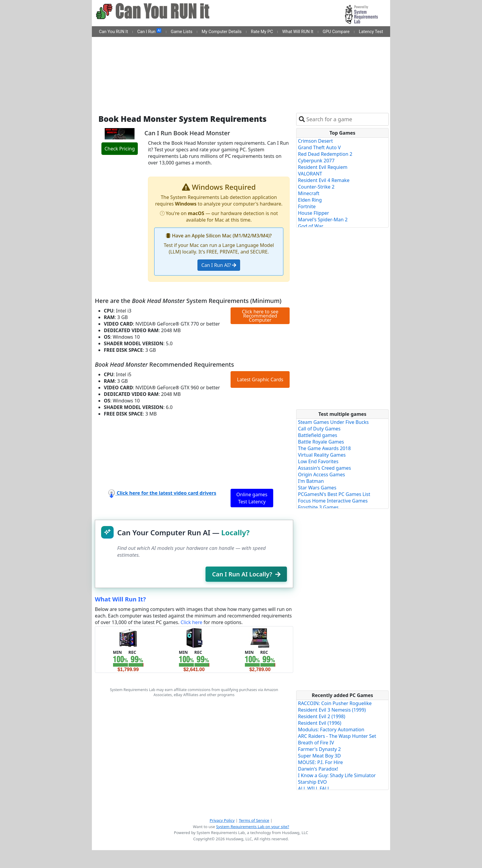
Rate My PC (262, 32)
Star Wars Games (317, 488)
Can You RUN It (113, 32)
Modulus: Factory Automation (331, 729)
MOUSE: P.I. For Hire (320, 762)
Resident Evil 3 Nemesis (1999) (332, 710)
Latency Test (371, 32)
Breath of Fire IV (316, 743)
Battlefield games (318, 435)
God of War (311, 226)
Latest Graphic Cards (260, 379)
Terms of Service (254, 820)
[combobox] (346, 119)
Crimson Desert (315, 141)
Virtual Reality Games (322, 455)
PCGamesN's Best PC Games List (334, 494)
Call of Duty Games (319, 429)
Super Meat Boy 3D (319, 756)
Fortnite (307, 206)
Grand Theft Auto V (319, 147)
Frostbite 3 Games (318, 507)
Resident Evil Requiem (323, 167)
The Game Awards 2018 (324, 448)
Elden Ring (310, 200)
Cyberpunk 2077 (316, 161)
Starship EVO (312, 782)
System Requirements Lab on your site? (252, 827)
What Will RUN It (298, 32)
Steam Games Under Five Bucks (333, 422)
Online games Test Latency (252, 498)
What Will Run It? (120, 599)
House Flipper (313, 213)
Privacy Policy (222, 820)
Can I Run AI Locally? (246, 574)
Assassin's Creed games (325, 468)
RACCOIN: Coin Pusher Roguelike (335, 703)
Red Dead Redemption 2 (325, 154)
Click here (191, 622)
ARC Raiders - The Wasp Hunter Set (337, 736)
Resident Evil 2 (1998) (322, 716)
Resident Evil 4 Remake (324, 180)
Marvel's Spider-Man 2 (323, 220)
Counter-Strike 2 (316, 187)
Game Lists (182, 32)
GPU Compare (336, 32)
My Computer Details (222, 32)
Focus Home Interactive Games (333, 501)
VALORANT (310, 174)
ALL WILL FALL (314, 788)
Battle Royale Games (321, 442)
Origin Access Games (322, 475)
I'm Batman (311, 481)
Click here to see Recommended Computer (260, 316)
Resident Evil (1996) (320, 723)
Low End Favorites (318, 461)
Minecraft (309, 193)
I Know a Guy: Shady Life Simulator (337, 775)
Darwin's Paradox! (318, 769)
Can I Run (149, 31)
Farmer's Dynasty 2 (319, 749)
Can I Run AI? (219, 265)
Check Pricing (119, 149)
